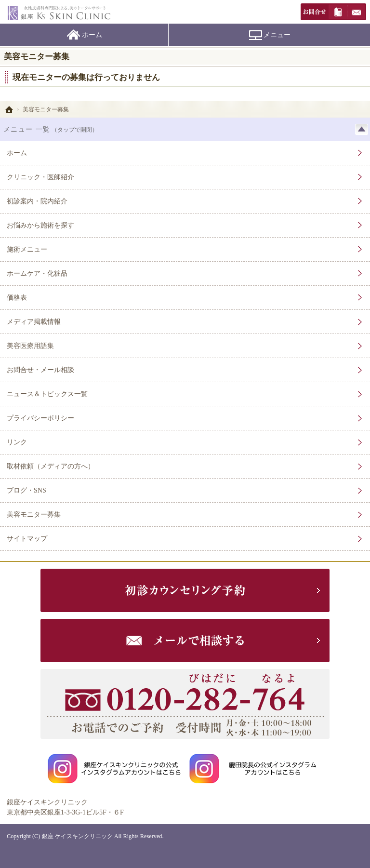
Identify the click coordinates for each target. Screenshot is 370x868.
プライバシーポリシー (40, 418)
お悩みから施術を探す (40, 225)
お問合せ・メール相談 (40, 370)
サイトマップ (27, 539)
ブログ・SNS (26, 490)
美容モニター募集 (34, 514)
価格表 (17, 298)
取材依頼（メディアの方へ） (51, 466)
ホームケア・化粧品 (37, 274)
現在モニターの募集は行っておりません (86, 77)
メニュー (277, 35)
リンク (17, 442)
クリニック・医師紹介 (40, 177)
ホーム (92, 35)
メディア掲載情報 (34, 322)
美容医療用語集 (30, 346)
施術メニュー (27, 249)
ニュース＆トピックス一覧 (47, 394)
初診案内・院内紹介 (37, 201)
